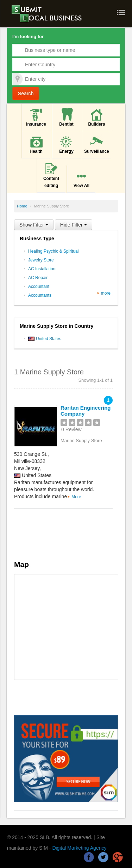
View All (81, 178)
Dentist (66, 117)
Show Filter (34, 225)
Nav (122, 13)
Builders (96, 117)
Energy (66, 144)
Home (22, 206)
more (106, 293)
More (76, 497)
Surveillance (97, 144)
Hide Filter (74, 225)
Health (36, 144)
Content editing (51, 175)
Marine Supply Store (81, 441)
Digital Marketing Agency (79, 848)
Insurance (36, 117)
